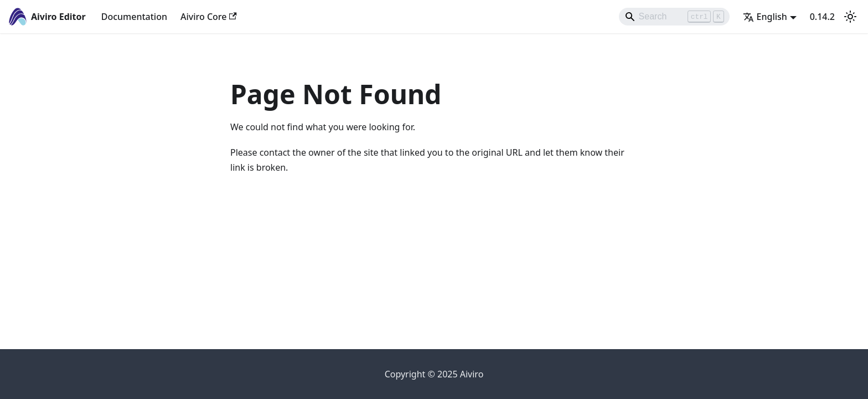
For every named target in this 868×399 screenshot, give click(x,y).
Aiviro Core (209, 17)
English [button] (765, 17)
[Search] (674, 17)
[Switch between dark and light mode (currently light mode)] (850, 17)
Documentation (134, 17)
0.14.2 (822, 17)
